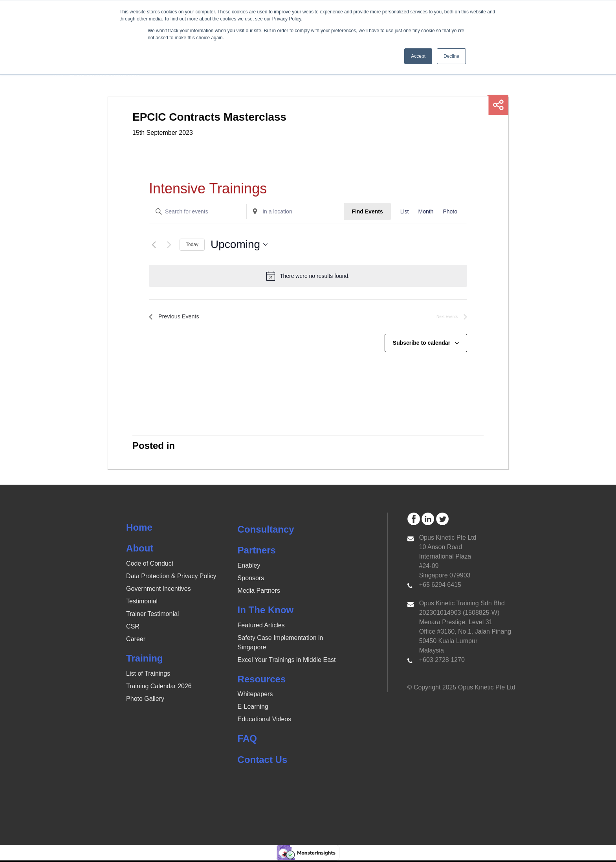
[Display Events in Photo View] (450, 212)
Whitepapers (255, 696)
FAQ (247, 740)
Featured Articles (261, 627)
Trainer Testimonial (152, 615)
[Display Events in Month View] (426, 212)
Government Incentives (159, 590)
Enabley (249, 567)
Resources (262, 681)
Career (136, 641)
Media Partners (259, 592)
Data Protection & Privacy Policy (171, 578)
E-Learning (253, 708)
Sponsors (251, 580)
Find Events (367, 211)
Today (192, 244)
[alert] (308, 276)
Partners (257, 552)
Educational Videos (265, 721)
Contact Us (263, 761)
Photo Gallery (145, 700)
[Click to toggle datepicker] (239, 244)
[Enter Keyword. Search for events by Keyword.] (198, 212)
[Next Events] (169, 244)
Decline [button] (451, 56)
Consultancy (266, 531)
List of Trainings (148, 675)
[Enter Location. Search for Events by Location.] (295, 212)
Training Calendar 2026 (159, 688)
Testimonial (142, 603)
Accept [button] (418, 56)
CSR (133, 628)
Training (144, 660)
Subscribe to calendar (422, 344)
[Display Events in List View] (405, 212)
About (140, 550)
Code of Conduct (150, 565)
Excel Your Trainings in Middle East (287, 661)
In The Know (266, 611)
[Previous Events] (154, 244)
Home (139, 529)
